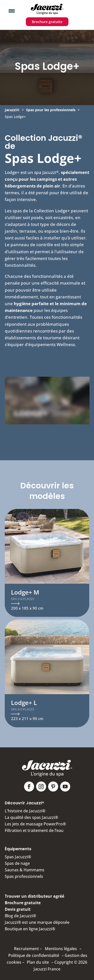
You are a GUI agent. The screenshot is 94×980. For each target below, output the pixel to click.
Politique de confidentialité (34, 955)
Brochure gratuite (47, 22)
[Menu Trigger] (12, 11)
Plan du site (38, 962)
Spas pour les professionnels (51, 110)
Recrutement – (28, 949)
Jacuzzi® (12, 110)
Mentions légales (61, 949)
